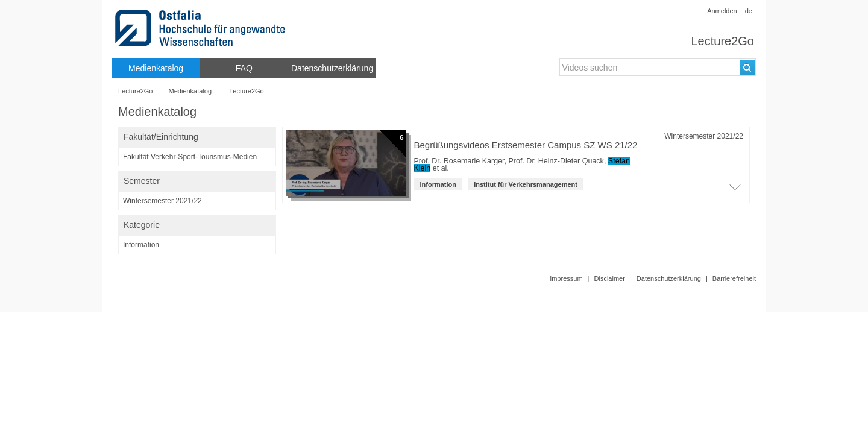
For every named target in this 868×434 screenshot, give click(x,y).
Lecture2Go (722, 41)
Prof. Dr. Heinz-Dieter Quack (556, 161)
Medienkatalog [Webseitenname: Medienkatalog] (190, 91)
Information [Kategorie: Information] (438, 184)
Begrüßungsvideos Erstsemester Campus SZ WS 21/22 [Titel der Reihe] (525, 145)
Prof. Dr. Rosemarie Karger (459, 161)
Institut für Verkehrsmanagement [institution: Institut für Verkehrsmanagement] (526, 184)
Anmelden (722, 11)
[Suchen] (747, 67)
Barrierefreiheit (734, 278)
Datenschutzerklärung (669, 278)
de (749, 11)
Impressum (566, 278)
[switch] (197, 137)
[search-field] (658, 67)
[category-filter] (197, 245)
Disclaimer (610, 278)
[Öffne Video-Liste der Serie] (735, 190)
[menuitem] (156, 68)
